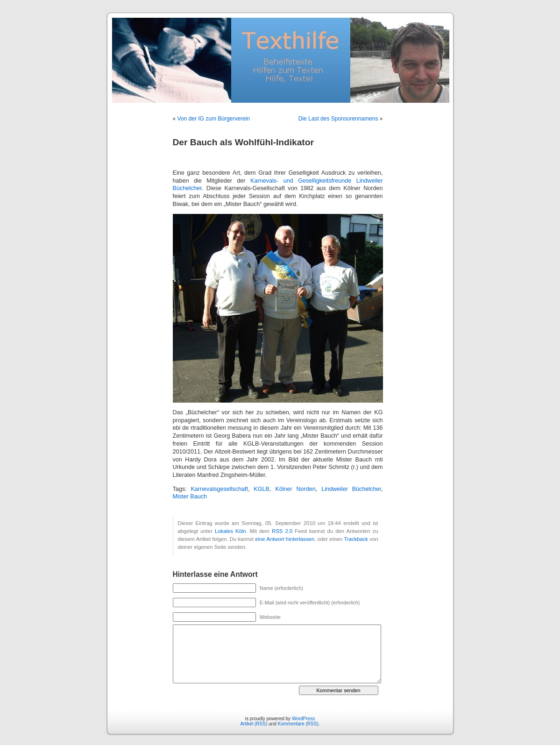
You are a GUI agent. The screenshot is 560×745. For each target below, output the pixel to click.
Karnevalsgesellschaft (219, 489)
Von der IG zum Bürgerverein (214, 119)
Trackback (356, 539)
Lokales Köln (230, 531)
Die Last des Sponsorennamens (338, 119)
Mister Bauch (190, 497)
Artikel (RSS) (254, 724)
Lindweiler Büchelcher (351, 489)
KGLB (262, 489)
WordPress (303, 719)
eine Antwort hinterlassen (285, 539)
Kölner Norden (295, 489)
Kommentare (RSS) (298, 724)
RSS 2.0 (282, 531)
